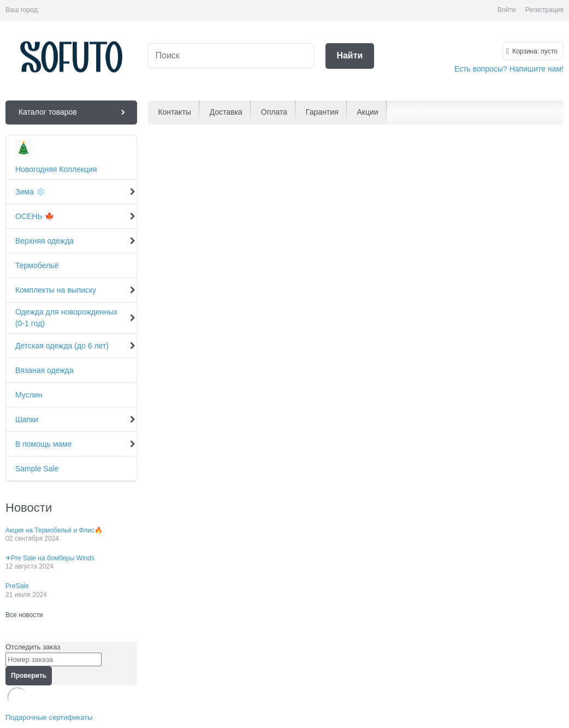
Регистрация (544, 10)
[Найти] (350, 56)
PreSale (17, 586)
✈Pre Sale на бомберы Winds (50, 558)
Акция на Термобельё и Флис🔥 (54, 530)
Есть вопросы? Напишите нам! (509, 69)
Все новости (24, 615)
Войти (507, 10)
